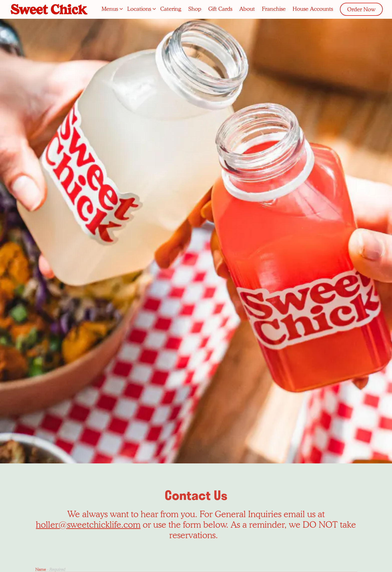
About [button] (247, 9)
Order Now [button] (361, 9)
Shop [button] (195, 9)
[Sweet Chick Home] (50, 9)
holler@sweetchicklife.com (88, 486)
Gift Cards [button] (220, 9)
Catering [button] (171, 9)
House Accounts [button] (313, 9)
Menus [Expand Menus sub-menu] (111, 8)
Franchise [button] (274, 9)
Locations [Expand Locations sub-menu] (140, 8)
